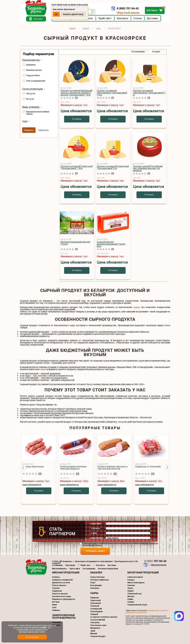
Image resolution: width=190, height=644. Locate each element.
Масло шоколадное (136, 582)
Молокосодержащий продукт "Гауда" (75, 243)
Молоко (131, 596)
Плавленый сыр (134, 594)
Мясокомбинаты (59, 568)
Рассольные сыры (98, 625)
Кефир (130, 599)
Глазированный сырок (137, 605)
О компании (57, 565)
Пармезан (95, 597)
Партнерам (70, 565)
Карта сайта (75, 568)
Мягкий (94, 633)
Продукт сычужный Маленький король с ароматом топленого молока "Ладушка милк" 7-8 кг (76, 93)
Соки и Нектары (97, 577)
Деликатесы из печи (61, 582)
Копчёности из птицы (62, 596)
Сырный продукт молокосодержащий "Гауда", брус (111, 244)
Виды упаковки (31, 107)
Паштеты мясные (60, 594)
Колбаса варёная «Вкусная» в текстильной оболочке (113, 468)
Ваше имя (96, 524)
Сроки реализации (33, 89)
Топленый (95, 606)
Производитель (31, 60)
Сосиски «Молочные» (33, 467)
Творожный (96, 603)
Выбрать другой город (73, 14)
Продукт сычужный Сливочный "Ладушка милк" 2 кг (113, 167)
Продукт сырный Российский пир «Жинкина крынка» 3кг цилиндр (148, 168)
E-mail (94, 533)
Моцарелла (95, 628)
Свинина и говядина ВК (62, 580)
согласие (92, 543)
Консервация (96, 585)
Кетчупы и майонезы (100, 580)
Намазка (56, 610)
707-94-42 (155, 561)
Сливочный (95, 600)
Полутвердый (96, 611)
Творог (130, 588)
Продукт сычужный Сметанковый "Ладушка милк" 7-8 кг (112, 93)
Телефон (95, 528)
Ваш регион (97, 538)
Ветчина (56, 602)
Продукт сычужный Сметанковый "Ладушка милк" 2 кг (149, 93)
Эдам (93, 631)
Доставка (152, 18)
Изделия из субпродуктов (64, 599)
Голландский (96, 609)
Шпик (55, 605)
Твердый (94, 614)
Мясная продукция (66, 572)
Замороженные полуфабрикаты (64, 616)
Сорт (25, 121)
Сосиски (56, 588)
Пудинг (131, 591)
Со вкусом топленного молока (104, 617)
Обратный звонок (128, 13)
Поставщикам (89, 568)
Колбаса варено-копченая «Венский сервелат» (73, 468)
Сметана (131, 585)
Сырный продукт (98, 636)
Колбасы (56, 577)
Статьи (137, 18)
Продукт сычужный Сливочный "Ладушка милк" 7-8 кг (77, 167)
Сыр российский (98, 620)
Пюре (93, 582)
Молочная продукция (143, 572)
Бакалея (96, 572)
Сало (54, 607)
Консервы (95, 588)
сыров (136, 307)
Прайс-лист (105, 18)
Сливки (131, 602)
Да (56, 14)
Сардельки (57, 591)
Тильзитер (95, 622)
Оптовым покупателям (108, 568)
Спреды (131, 580)
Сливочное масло (135, 577)
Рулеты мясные (59, 585)
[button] (23, 467)
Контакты (123, 18)
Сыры (94, 593)
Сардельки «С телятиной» (148, 467)
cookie (43, 628)
